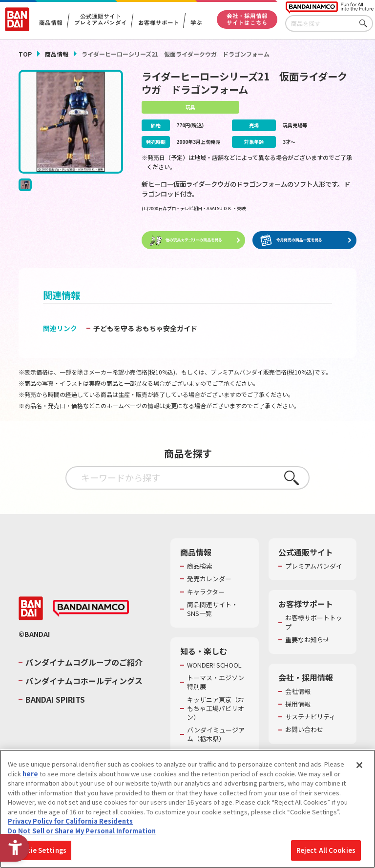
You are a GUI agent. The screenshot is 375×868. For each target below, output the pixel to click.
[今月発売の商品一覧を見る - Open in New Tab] (304, 241)
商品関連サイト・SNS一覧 (212, 609)
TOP (25, 54)
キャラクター (206, 592)
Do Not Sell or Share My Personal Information (82, 831)
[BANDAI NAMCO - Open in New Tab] (91, 609)
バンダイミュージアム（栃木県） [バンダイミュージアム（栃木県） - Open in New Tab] (216, 735)
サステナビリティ (310, 717)
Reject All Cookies (326, 850)
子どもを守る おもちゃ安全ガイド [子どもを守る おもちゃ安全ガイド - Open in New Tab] (145, 329)
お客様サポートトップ (314, 623)
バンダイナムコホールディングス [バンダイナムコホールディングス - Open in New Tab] (84, 681)
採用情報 (298, 705)
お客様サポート (158, 23)
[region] (187, 809)
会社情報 (298, 692)
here (30, 774)
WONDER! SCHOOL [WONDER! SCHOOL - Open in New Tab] (214, 666)
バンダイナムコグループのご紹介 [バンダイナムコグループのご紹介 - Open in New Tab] (84, 662)
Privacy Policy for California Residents (70, 821)
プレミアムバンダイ (314, 567)
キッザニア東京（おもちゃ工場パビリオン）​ (216, 709)
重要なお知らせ (307, 640)
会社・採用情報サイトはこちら (247, 19)
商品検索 (200, 567)
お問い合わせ (304, 730)
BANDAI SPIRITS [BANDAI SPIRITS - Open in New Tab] (55, 700)
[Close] (359, 765)
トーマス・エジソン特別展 (216, 683)
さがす (366, 24)
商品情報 (57, 54)
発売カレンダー (209, 579)
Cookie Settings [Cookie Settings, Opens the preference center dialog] (40, 850)
